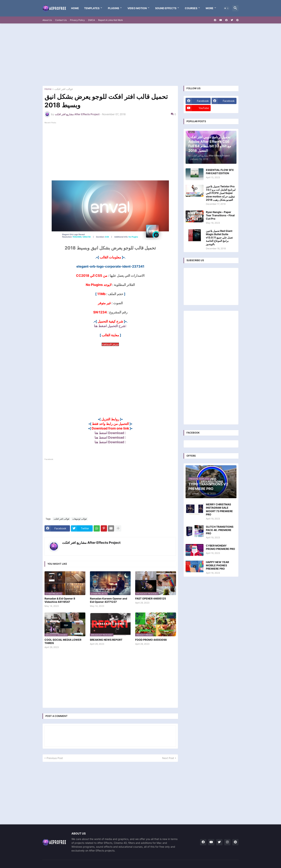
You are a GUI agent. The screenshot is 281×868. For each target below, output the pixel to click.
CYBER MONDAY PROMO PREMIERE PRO (220, 547)
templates (92, 8)
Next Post (168, 758)
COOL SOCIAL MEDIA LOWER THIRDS (63, 641)
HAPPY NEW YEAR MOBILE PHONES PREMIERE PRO (217, 565)
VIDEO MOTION (137, 8)
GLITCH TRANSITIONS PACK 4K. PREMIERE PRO (220, 530)
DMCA (91, 20)
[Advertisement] (140, 55)
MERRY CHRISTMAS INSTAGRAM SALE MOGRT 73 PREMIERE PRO (219, 509)
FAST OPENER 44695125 (151, 598)
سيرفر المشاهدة (110, 344)
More (210, 8)
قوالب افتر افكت (64, 89)
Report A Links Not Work (111, 20)
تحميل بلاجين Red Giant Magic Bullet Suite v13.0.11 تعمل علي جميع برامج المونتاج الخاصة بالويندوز (219, 238)
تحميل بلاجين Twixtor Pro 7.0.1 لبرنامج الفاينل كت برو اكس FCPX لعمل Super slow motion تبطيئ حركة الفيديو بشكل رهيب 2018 (221, 193)
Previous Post (55, 758)
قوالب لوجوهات (80, 519)
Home (75, 8)
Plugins (113, 8)
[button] (226, 8)
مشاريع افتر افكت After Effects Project (91, 543)
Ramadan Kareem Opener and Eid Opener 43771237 (109, 600)
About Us (47, 20)
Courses (191, 8)
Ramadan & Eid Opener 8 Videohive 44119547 (60, 600)
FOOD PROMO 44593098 (151, 640)
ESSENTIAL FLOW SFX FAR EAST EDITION (220, 172)
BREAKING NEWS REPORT (106, 640)
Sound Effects (166, 8)
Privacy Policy (77, 20)
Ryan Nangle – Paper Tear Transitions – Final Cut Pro (220, 215)
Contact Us (61, 20)
